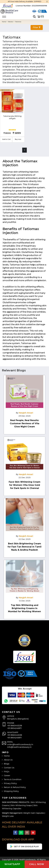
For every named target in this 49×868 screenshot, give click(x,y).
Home (5, 22)
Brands (11, 22)
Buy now (18, 139)
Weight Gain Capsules (34, 813)
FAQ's (7, 772)
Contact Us (9, 768)
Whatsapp (12, 864)
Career (7, 776)
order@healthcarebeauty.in (20, 744)
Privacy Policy (10, 783)
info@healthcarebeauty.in (19, 747)
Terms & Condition (13, 779)
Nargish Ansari (26, 413)
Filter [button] (37, 27)
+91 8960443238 (15, 726)
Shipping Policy (11, 791)
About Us (8, 760)
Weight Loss (8, 816)
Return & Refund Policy (15, 787)
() (41, 16)
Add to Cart (6, 139)
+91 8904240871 (14, 728)
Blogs (7, 764)
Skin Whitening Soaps (21, 805)
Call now (37, 864)
